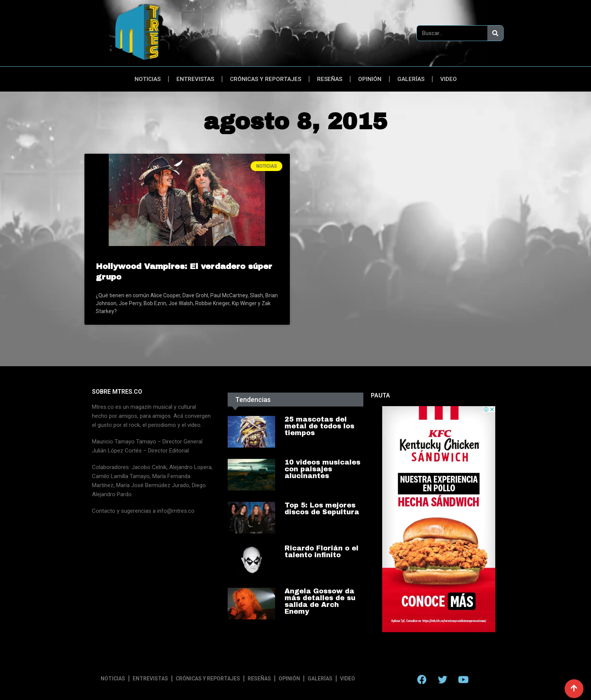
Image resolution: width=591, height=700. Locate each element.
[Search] (495, 33)
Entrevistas (195, 79)
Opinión (370, 79)
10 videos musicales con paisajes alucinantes (322, 469)
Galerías (411, 79)
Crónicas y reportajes (266, 79)
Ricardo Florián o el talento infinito (322, 552)
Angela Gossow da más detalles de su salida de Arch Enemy (320, 601)
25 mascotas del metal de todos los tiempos (319, 426)
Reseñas (330, 79)
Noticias (148, 79)
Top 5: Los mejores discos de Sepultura (322, 509)
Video (449, 79)
